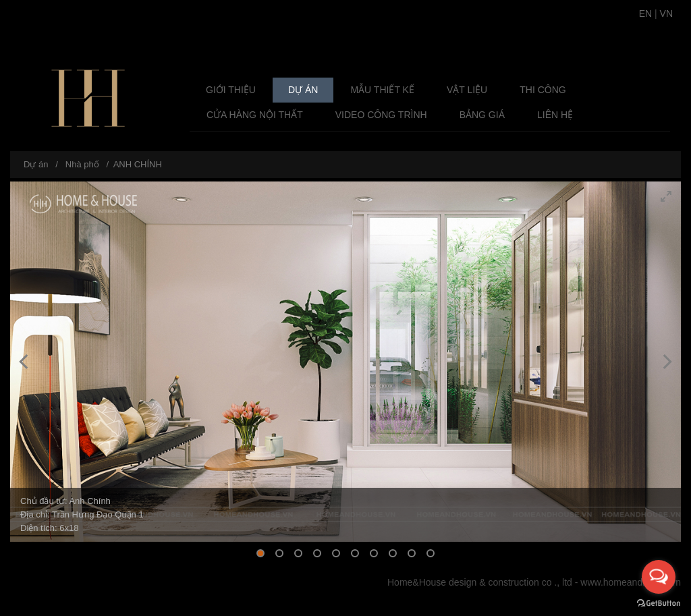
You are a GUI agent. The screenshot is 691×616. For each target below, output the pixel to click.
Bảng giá (482, 115)
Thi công (543, 90)
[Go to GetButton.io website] (659, 603)
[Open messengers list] (659, 577)
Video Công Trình (381, 115)
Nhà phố (82, 164)
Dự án (303, 90)
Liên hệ (555, 115)
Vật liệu (467, 90)
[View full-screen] (666, 196)
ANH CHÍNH (138, 164)
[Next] (666, 362)
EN (645, 13)
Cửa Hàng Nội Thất (255, 115)
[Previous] (25, 362)
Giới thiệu (231, 90)
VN (666, 13)
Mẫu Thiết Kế (382, 90)
